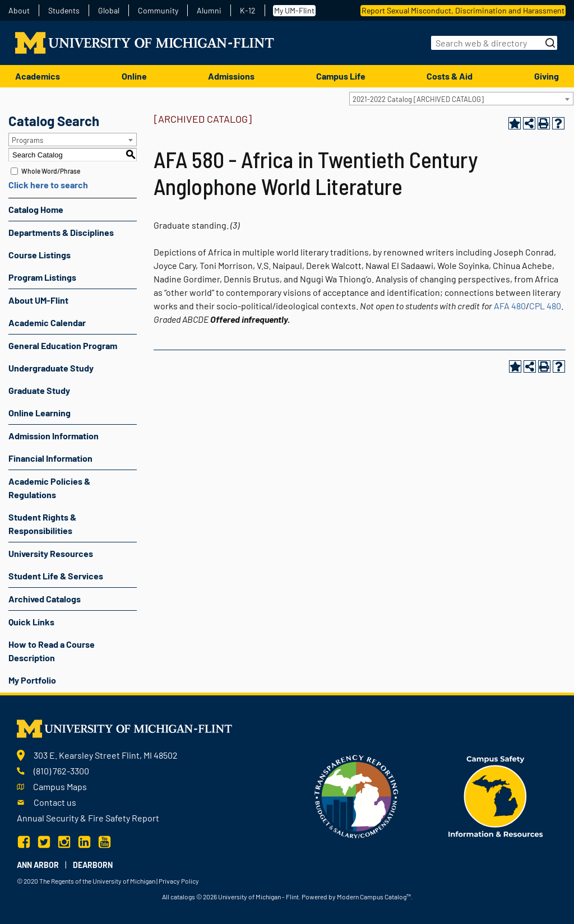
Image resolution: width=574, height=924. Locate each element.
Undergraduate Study (51, 368)
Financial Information (50, 458)
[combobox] (461, 99)
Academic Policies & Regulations (49, 488)
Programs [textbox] (27, 140)
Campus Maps (60, 786)
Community (158, 11)
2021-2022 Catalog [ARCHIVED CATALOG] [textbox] (418, 99)
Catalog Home (36, 209)
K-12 (248, 11)
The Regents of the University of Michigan (97, 881)
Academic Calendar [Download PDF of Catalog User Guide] (47, 322)
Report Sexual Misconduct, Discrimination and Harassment (463, 10)
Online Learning (40, 413)
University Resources (51, 553)
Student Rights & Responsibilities (42, 524)
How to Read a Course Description (52, 651)
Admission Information (54, 436)
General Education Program (63, 345)
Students (64, 11)
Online (134, 76)
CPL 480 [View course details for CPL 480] (545, 306)
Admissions (231, 76)
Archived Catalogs (45, 599)
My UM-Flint (294, 10)
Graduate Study (39, 390)
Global (109, 11)
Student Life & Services (56, 576)
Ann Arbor (38, 865)
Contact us (55, 802)
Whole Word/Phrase (51, 171)
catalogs (183, 897)
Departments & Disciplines (61, 232)
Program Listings (42, 277)
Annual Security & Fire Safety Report (88, 818)
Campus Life (341, 76)
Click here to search (48, 185)
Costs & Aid (450, 76)
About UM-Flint (38, 300)
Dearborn (93, 865)
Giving (547, 76)
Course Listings (40, 255)
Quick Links (31, 622)
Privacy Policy (179, 881)
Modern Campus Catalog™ (374, 897)
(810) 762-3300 (61, 771)
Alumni (209, 11)
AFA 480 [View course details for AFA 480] (510, 306)
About (19, 11)
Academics (38, 76)
